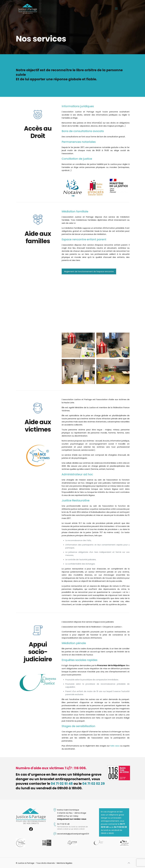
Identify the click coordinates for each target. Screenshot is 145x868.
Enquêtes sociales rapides (80, 660)
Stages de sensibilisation (78, 726)
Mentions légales (65, 863)
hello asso (115, 746)
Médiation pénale (74, 643)
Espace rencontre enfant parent (84, 239)
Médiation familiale (75, 211)
